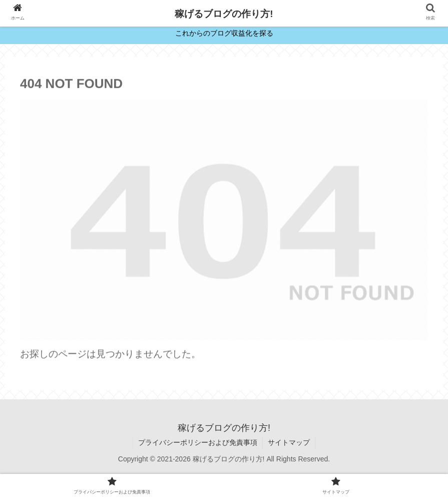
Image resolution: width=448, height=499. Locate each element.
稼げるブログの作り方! (224, 14)
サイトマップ (289, 442)
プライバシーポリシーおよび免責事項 (198, 442)
